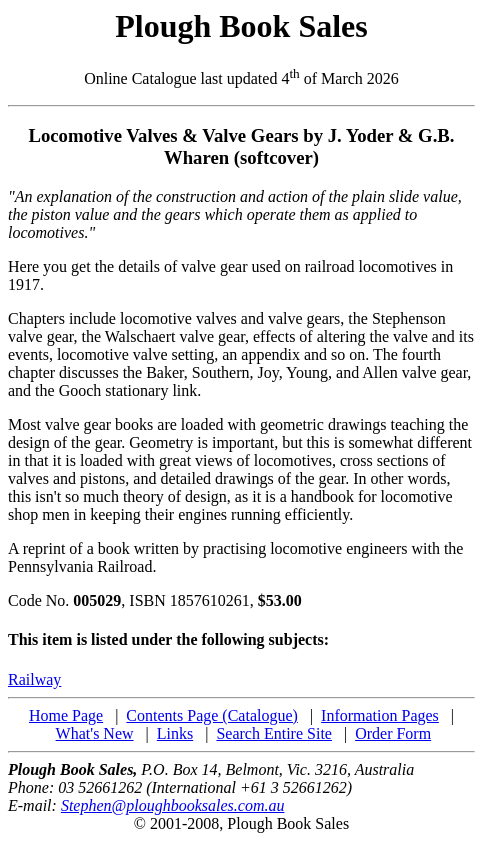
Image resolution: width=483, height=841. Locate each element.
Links (175, 733)
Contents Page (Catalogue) (212, 715)
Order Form (393, 733)
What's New (95, 733)
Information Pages (380, 715)
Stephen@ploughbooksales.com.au (173, 805)
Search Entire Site (274, 733)
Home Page (66, 715)
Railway (34, 679)
